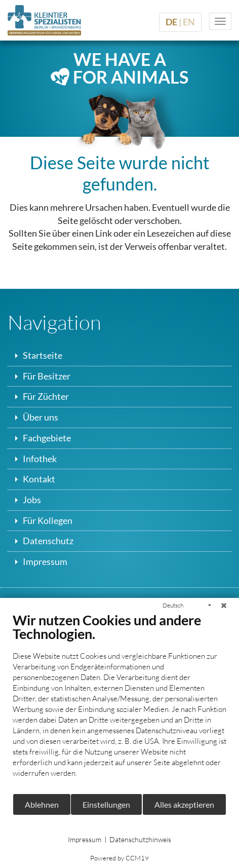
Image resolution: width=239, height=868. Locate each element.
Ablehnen (42, 804)
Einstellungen (106, 804)
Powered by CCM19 (119, 858)
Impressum (85, 839)
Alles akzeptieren (184, 804)
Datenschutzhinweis (140, 839)
